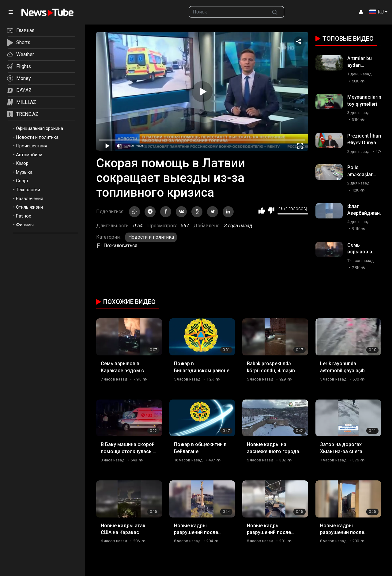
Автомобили (29, 155)
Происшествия (32, 146)
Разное (24, 216)
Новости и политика (37, 137)
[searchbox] (227, 12)
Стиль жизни (29, 207)
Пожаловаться (117, 246)
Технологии (28, 190)
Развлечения (30, 199)
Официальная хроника (40, 128)
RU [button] (377, 12)
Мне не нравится (271, 210)
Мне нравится (262, 210)
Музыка (24, 172)
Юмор (22, 163)
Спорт (22, 181)
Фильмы (25, 225)
